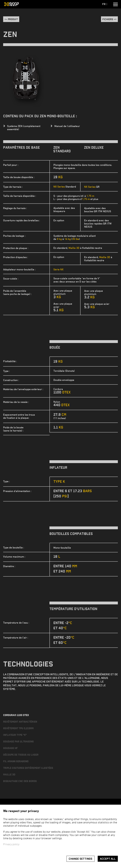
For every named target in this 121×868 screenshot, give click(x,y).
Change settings (81, 859)
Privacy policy (11, 845)
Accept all (108, 859)
